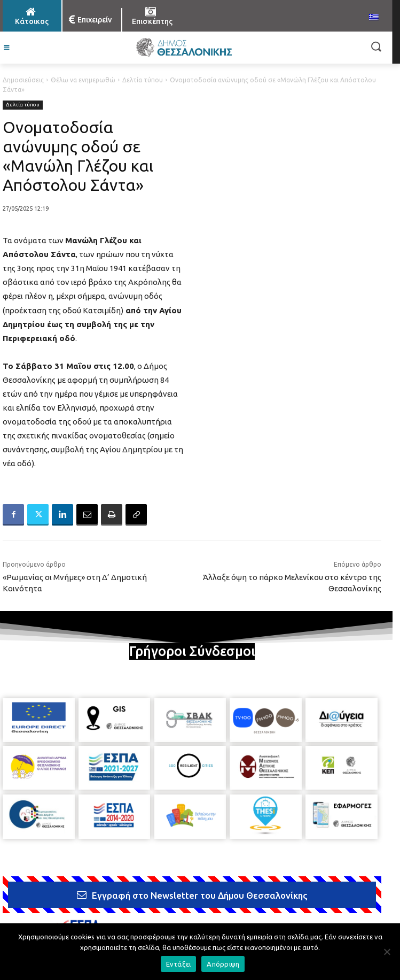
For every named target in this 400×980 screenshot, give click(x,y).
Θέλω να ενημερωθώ (83, 80)
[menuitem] (374, 18)
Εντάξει (179, 964)
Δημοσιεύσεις (23, 80)
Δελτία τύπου (143, 80)
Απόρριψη (223, 964)
